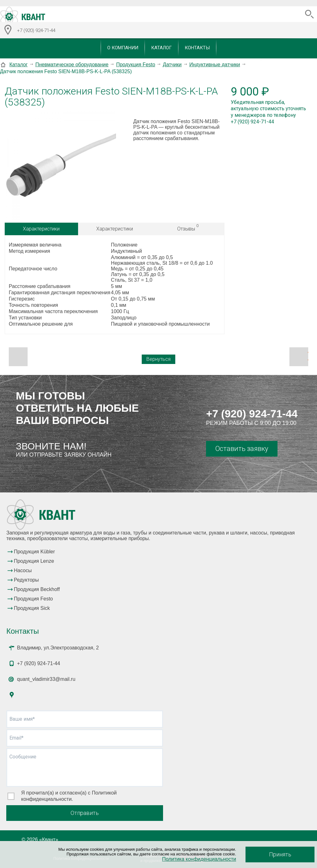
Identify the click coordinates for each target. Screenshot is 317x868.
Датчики (172, 65)
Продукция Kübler (34, 552)
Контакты (197, 48)
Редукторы (26, 580)
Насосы (23, 570)
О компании (123, 48)
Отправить (85, 813)
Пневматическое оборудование (72, 65)
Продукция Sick (32, 608)
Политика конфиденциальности (199, 859)
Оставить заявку (242, 449)
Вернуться (158, 359)
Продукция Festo (136, 65)
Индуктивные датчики (215, 65)
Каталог (161, 48)
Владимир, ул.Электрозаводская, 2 (58, 648)
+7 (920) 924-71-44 (252, 414)
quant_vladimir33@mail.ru (46, 679)
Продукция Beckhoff (37, 589)
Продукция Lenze (34, 561)
